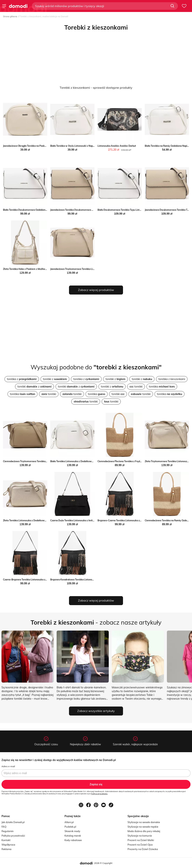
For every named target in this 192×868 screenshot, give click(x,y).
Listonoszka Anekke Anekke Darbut (117, 146)
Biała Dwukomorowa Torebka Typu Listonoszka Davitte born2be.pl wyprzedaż (139, 210)
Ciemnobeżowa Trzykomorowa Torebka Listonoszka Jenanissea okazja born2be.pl (46, 461)
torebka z (22, 379)
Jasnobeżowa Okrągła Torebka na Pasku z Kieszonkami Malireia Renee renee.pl (45, 146)
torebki (136, 387)
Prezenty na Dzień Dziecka (143, 849)
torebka (162, 387)
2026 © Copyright (103, 863)
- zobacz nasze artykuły (96, 622)
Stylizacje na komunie (140, 836)
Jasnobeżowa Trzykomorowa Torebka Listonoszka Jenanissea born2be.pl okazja (93, 269)
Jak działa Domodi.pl (13, 822)
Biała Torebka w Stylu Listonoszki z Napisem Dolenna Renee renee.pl (87, 146)
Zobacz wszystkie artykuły (96, 711)
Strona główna (10, 16)
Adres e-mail (8, 766)
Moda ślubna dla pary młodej (144, 831)
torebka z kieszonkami (172, 379)
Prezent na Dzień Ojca (140, 845)
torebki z (55, 379)
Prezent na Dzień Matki (141, 840)
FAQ (4, 827)
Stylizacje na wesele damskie (144, 822)
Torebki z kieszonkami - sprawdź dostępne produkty (96, 88)
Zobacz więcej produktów (96, 290)
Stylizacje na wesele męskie (143, 827)
